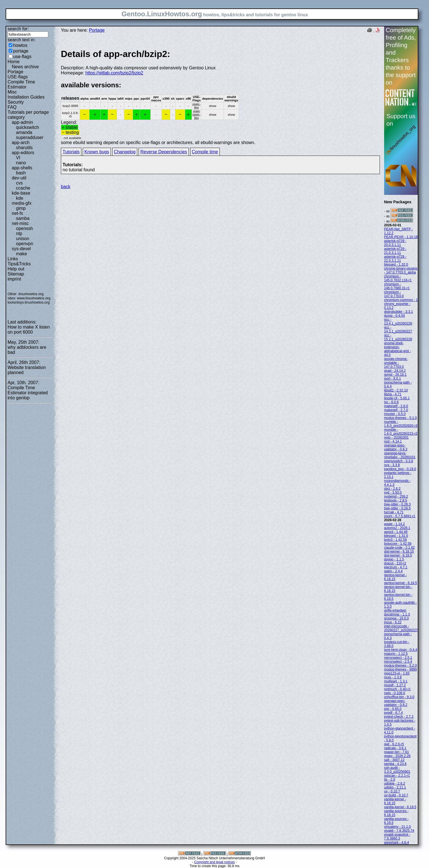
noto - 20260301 (396, 438)
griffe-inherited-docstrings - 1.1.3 (397, 612)
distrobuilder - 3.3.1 (399, 312)
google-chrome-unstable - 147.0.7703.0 (396, 363)
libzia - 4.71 (393, 394)
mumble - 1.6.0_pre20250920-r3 (401, 424)
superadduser (30, 137)
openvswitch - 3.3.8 (399, 461)
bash (21, 173)
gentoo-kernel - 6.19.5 (401, 583)
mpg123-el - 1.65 (397, 673)
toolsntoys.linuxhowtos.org (29, 302)
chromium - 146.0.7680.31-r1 (397, 286)
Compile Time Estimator (21, 84)
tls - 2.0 (390, 780)
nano (21, 163)
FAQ (12, 107)
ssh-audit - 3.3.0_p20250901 (397, 770)
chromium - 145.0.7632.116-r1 (398, 278)
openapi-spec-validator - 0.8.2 (396, 703)
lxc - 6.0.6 (391, 402)
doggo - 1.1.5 (394, 559)
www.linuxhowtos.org (34, 298)
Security (16, 102)
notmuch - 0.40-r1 (397, 689)
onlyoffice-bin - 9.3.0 (399, 697)
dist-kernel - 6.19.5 (398, 555)
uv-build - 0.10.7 (396, 795)
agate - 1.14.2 (394, 524)
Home (14, 62)
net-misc (20, 223)
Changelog (125, 152)
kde (20, 198)
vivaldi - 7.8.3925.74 (399, 831)
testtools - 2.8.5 (396, 500)
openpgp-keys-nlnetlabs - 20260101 (400, 455)
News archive (25, 67)
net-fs (17, 213)
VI (18, 158)
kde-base (21, 193)
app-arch (21, 143)
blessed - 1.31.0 (396, 536)
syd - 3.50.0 (393, 493)
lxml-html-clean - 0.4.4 (401, 650)
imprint (14, 279)
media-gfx (22, 203)
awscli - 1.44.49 (396, 532)
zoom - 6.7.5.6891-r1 (400, 516)
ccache (23, 188)
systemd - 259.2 (396, 496)
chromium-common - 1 (401, 300)
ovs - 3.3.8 (392, 465)
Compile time (205, 152)
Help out (16, 269)
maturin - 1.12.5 (396, 654)
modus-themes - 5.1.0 (401, 418)
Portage (15, 72)
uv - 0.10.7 (392, 791)
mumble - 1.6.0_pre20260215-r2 (401, 432)
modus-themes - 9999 (401, 669)
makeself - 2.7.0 (396, 410)
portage (21, 51)
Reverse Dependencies (164, 152)
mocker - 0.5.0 (395, 414)
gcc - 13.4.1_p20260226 (398, 322)
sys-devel (21, 249)
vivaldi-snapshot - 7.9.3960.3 (397, 837)
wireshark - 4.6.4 (397, 842)
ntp (19, 233)
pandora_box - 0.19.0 (400, 469)
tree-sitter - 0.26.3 (397, 504)
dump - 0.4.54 (394, 316)
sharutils (24, 148)
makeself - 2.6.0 (396, 406)
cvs (19, 183)
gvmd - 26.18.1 (395, 375)
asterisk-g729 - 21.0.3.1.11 (395, 251)
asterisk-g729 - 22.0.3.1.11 (395, 259)
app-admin (22, 122)
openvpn (25, 244)
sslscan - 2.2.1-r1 (397, 776)
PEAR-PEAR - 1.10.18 (401, 237)
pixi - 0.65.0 (393, 709)
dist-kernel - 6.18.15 (399, 552)
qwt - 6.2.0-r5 (394, 744)
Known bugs (97, 152)
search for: (18, 29)
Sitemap (16, 274)
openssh (25, 228)
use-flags (22, 57)
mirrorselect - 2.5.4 (398, 662)
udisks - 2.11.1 (395, 787)
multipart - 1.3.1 (396, 681)
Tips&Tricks (19, 264)
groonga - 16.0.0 (396, 618)
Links (13, 259)
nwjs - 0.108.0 (395, 693)
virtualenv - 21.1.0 (397, 827)
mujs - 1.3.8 (393, 677)
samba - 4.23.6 (395, 764)
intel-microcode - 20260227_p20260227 (401, 628)
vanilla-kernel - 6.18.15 (395, 801)
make (21, 254)
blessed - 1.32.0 (396, 265)
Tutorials (71, 152)
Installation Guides (26, 97)
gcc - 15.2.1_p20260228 (398, 337)
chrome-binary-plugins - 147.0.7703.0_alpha (401, 270)
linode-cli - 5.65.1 (397, 398)
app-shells (22, 168)
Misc (12, 92)
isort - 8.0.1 (393, 379)
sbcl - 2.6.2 (392, 489)
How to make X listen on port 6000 (29, 330)
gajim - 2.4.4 (393, 571)
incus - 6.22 (393, 622)
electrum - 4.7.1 (396, 567)
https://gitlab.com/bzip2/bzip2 (114, 73)
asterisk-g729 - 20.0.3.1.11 (395, 243)
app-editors (23, 153)
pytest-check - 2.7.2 (399, 717)
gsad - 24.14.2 (395, 371)
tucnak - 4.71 (394, 512)
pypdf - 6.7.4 (394, 713)
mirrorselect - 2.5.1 (398, 658)
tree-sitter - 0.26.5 (397, 508)
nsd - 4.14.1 (393, 441)
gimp (21, 208)
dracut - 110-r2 (395, 563)
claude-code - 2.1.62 (399, 548)
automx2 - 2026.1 (397, 528)
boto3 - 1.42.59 (395, 540)
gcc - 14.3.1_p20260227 (398, 329)
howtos (20, 45)
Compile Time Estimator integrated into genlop (28, 393)
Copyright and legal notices (214, 862)
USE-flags (18, 77)
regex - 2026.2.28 (397, 756)
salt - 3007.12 (394, 760)
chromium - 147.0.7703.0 (394, 294)
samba (23, 218)
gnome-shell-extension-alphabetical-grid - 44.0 (397, 349)
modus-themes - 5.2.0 (401, 666)
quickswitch (27, 127)
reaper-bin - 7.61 (397, 752)
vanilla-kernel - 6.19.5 (400, 807)
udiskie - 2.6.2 (395, 783)
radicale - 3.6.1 (395, 748)
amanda (24, 132)
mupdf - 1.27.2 (395, 685)
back (66, 187)
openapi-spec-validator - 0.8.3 (396, 447)
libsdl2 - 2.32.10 (396, 390)
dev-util (19, 178)
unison (23, 239)
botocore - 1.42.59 (398, 544)
